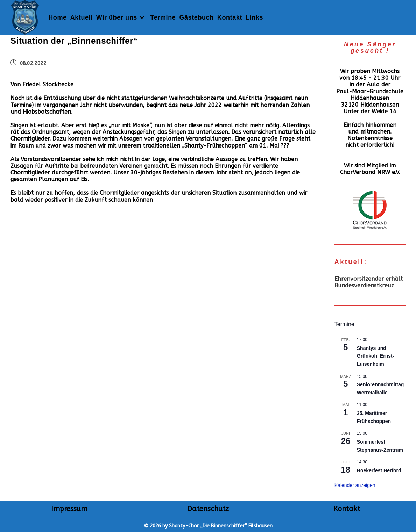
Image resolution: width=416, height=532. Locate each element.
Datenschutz (208, 509)
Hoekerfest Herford (379, 470)
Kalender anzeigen (355, 485)
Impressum (69, 509)
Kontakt (347, 509)
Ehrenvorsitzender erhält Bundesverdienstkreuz (369, 282)
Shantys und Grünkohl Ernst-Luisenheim (376, 356)
